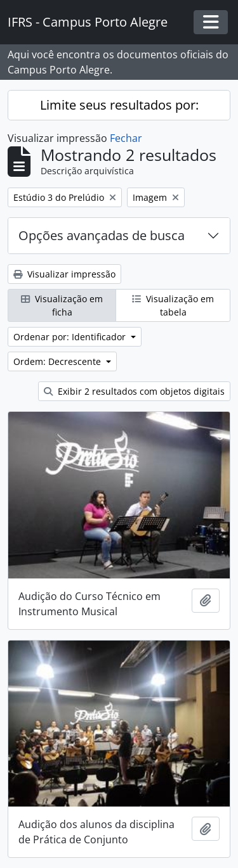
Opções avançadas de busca (102, 235)
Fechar (126, 138)
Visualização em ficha (62, 305)
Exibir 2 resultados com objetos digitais (134, 391)
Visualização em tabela (173, 305)
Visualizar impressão (64, 274)
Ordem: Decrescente (58, 361)
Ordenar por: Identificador (71, 337)
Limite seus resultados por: (119, 105)
